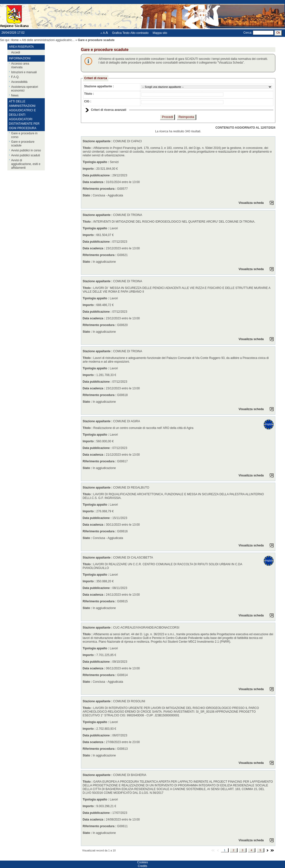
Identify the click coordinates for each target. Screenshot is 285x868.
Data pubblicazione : (97, 175)
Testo (126, 33)
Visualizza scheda (251, 203)
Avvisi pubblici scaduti (26, 155)
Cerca (247, 33)
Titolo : (89, 94)
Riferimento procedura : (99, 189)
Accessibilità (19, 82)
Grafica (117, 33)
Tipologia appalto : (96, 162)
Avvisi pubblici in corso (26, 150)
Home (15, 40)
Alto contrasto (139, 33)
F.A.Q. (15, 77)
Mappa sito (160, 33)
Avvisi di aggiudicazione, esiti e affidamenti (26, 164)
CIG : (88, 101)
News (15, 95)
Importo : (89, 169)
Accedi (16, 52)
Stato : (88, 195)
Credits (142, 866)
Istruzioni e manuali (24, 72)
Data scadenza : (94, 182)
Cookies (142, 862)
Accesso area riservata (20, 65)
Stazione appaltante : (99, 86)
